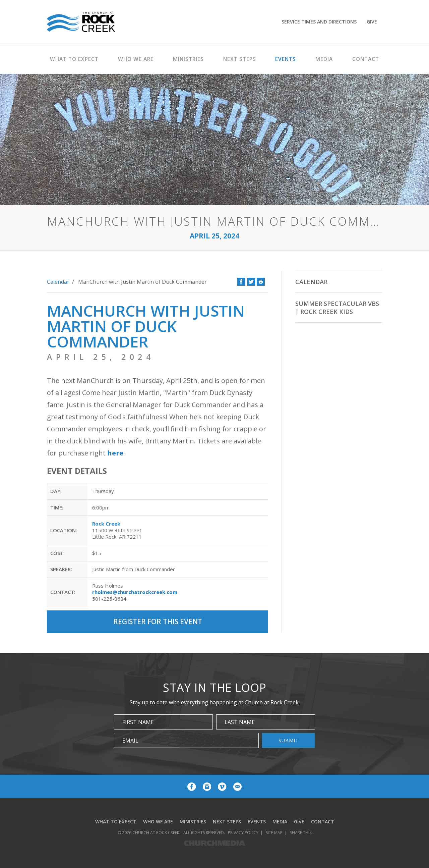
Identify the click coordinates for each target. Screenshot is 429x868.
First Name (138, 723)
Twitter (251, 282)
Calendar (58, 282)
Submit (289, 741)
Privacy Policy (243, 834)
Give (372, 22)
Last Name (240, 723)
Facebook (241, 282)
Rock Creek (106, 524)
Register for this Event (158, 622)
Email (130, 742)
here (115, 453)
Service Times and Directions (319, 22)
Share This (301, 834)
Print (261, 282)
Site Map (274, 834)
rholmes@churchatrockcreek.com (135, 592)
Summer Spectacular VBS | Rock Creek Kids (337, 308)
